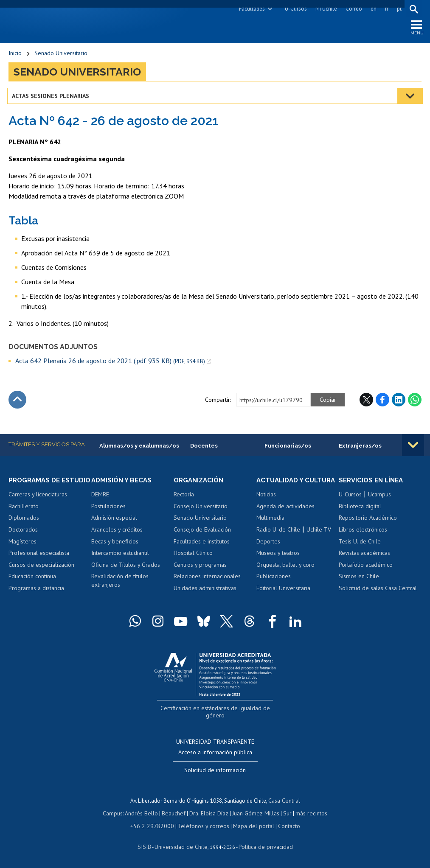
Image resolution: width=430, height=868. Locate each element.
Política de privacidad (263, 845)
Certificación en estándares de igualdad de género (216, 718)
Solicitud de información (215, 771)
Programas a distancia (36, 599)
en (372, 9)
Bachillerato (24, 517)
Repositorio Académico (368, 521)
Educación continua (32, 587)
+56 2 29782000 (155, 825)
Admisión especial (114, 521)
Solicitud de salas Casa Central (378, 591)
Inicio (15, 55)
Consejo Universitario (201, 509)
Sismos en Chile (359, 579)
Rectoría (184, 497)
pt (398, 9)
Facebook (382, 402)
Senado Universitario (61, 55)
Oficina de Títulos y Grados (126, 567)
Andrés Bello (145, 813)
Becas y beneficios (115, 544)
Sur (284, 813)
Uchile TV (319, 540)
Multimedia (270, 529)
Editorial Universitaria (283, 599)
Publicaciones (274, 587)
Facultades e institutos (202, 544)
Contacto (283, 825)
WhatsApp (415, 402)
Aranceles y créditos (117, 532)
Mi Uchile (325, 9)
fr (385, 9)
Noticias (266, 505)
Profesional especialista (39, 563)
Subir (17, 402)
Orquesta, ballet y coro (285, 575)
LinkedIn (399, 402)
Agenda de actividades (285, 517)
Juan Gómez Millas (254, 813)
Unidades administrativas (205, 591)
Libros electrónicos (363, 532)
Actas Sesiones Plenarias (52, 98)
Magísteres (22, 552)
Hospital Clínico (193, 556)
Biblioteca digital (360, 509)
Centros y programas (200, 567)
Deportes (268, 552)
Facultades (251, 9)
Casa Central (284, 801)
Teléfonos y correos (202, 825)
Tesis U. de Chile (360, 544)
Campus (118, 813)
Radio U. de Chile (278, 540)
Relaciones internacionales (207, 579)
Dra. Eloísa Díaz (209, 813)
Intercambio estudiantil (120, 556)
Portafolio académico (366, 567)
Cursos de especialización (41, 575)
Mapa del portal (249, 825)
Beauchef (176, 813)
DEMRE (100, 497)
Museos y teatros (278, 563)
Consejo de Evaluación (202, 532)
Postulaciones (108, 509)
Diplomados (24, 529)
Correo (353, 9)
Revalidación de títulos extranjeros (120, 583)
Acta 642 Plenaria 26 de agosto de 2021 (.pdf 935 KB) (110, 363)
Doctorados (23, 540)
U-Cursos (295, 9)
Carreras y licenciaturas (38, 505)
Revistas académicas (364, 556)
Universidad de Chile (182, 845)
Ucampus (379, 497)
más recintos (307, 813)
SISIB (149, 845)
